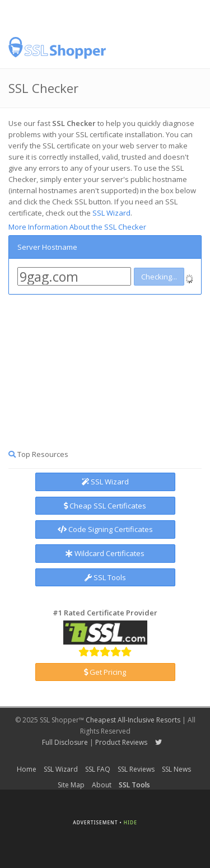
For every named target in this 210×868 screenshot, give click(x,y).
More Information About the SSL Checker (77, 227)
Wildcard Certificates (105, 553)
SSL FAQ (98, 769)
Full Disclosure (65, 742)
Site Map (71, 785)
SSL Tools (105, 577)
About (102, 785)
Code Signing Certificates (105, 529)
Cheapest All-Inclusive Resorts (133, 720)
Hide (130, 822)
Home (27, 769)
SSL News (176, 769)
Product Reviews (121, 742)
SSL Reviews (136, 769)
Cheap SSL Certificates (105, 506)
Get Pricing (105, 672)
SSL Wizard (111, 213)
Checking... (159, 277)
